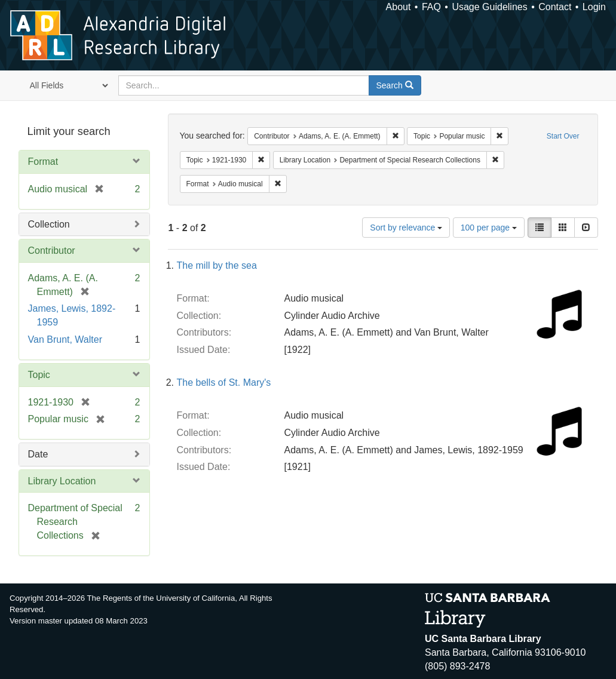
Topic (39, 375)
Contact (555, 7)
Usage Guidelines (489, 7)
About (399, 7)
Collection (49, 224)
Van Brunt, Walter (65, 339)
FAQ (431, 7)
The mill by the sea (217, 265)
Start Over (563, 136)
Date (38, 454)
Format (43, 162)
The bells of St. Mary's (224, 382)
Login (594, 7)
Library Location (62, 481)
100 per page (489, 228)
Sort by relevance (406, 228)
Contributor (52, 251)
